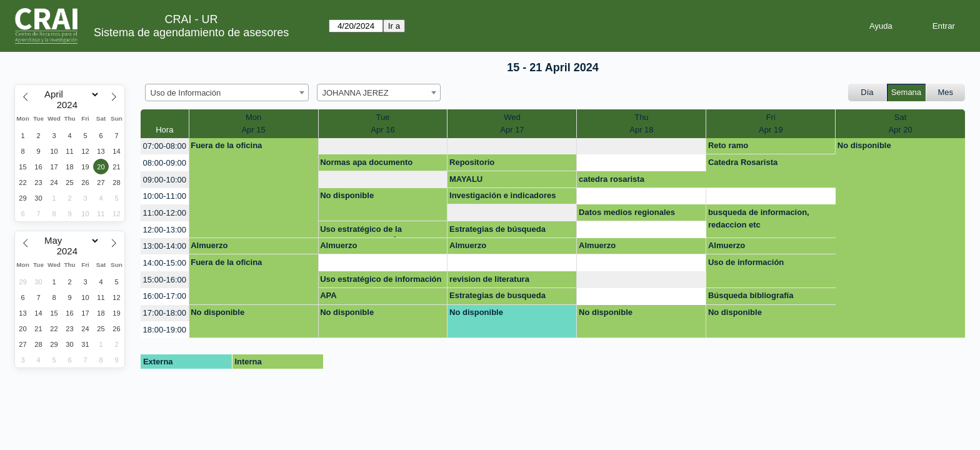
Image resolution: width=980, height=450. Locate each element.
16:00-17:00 (165, 296)
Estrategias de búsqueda (497, 229)
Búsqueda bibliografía (751, 295)
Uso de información (746, 262)
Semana (906, 92)
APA (328, 295)
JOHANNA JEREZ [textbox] (356, 93)
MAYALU (466, 179)
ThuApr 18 (641, 123)
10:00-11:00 (165, 196)
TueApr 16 (382, 123)
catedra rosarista (612, 179)
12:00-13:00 (165, 230)
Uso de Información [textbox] (186, 93)
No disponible (864, 145)
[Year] (70, 105)
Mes (946, 92)
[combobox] (227, 92)
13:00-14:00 (165, 246)
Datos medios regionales (627, 212)
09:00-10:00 (165, 180)
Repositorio (472, 162)
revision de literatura (489, 279)
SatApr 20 (900, 123)
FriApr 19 (771, 123)
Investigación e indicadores (503, 195)
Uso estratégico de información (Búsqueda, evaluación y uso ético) (381, 281)
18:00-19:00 (165, 330)
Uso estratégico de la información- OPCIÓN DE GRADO (368, 231)
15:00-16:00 (165, 280)
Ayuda (881, 26)
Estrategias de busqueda (497, 295)
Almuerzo (209, 245)
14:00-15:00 (165, 263)
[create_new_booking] (383, 147)
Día (867, 92)
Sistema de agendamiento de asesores (191, 32)
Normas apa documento (366, 162)
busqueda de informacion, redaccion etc (759, 218)
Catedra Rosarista (743, 162)
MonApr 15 (253, 123)
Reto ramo (728, 145)
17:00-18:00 (165, 313)
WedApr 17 (512, 123)
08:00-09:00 (165, 163)
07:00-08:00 (165, 146)
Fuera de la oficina (226, 145)
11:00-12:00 (165, 213)
